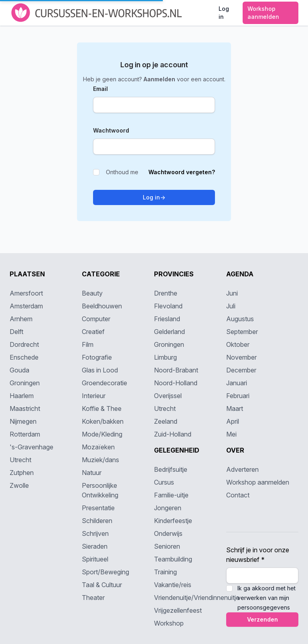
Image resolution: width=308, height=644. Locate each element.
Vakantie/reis (173, 585)
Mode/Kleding (102, 434)
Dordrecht (24, 344)
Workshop (169, 623)
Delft (16, 332)
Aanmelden (160, 79)
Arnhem (21, 319)
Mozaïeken (98, 447)
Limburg (165, 357)
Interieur (94, 396)
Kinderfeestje (173, 521)
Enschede (24, 357)
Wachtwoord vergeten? (182, 172)
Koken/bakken (103, 421)
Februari (238, 396)
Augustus (240, 319)
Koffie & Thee (102, 409)
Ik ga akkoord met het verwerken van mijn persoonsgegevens (266, 598)
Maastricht (25, 409)
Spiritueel (95, 559)
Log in (154, 197)
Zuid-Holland (173, 434)
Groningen (25, 383)
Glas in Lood (100, 370)
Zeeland (166, 421)
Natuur (92, 473)
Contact (238, 495)
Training (165, 572)
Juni (232, 293)
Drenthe (166, 293)
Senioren (167, 546)
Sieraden (95, 546)
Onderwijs (168, 533)
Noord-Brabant (176, 370)
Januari (237, 383)
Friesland (167, 319)
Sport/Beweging (105, 572)
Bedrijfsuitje (171, 469)
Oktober (238, 344)
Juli (231, 306)
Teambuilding (173, 559)
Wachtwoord (111, 130)
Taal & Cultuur (102, 585)
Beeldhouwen (102, 306)
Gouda (19, 370)
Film (88, 344)
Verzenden (262, 619)
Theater (93, 598)
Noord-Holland (176, 383)
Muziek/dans (100, 460)
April (233, 421)
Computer (96, 319)
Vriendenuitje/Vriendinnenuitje (197, 598)
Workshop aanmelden (258, 482)
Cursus (164, 482)
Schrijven (95, 533)
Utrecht (20, 460)
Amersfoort (26, 293)
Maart (235, 409)
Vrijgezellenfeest (178, 610)
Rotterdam (25, 434)
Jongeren (168, 508)
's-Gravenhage (31, 447)
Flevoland (168, 306)
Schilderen (97, 521)
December (241, 370)
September (242, 332)
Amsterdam (26, 306)
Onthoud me (116, 172)
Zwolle (19, 485)
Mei (231, 434)
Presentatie (98, 508)
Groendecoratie (104, 383)
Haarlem (22, 396)
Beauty (92, 293)
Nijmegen (23, 421)
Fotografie (97, 357)
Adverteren (242, 469)
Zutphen (22, 473)
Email (100, 89)
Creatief (93, 332)
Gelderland (169, 332)
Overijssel (168, 396)
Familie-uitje (171, 495)
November (241, 357)
